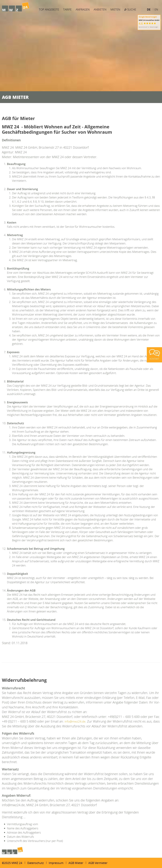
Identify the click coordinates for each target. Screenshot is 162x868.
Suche (131, 10)
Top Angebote (49, 10)
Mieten (116, 10)
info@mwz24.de (76, 721)
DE (149, 10)
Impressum (56, 863)
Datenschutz (36, 863)
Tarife (68, 10)
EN (156, 10)
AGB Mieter (76, 863)
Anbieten (101, 10)
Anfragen (83, 10)
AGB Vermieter (98, 863)
